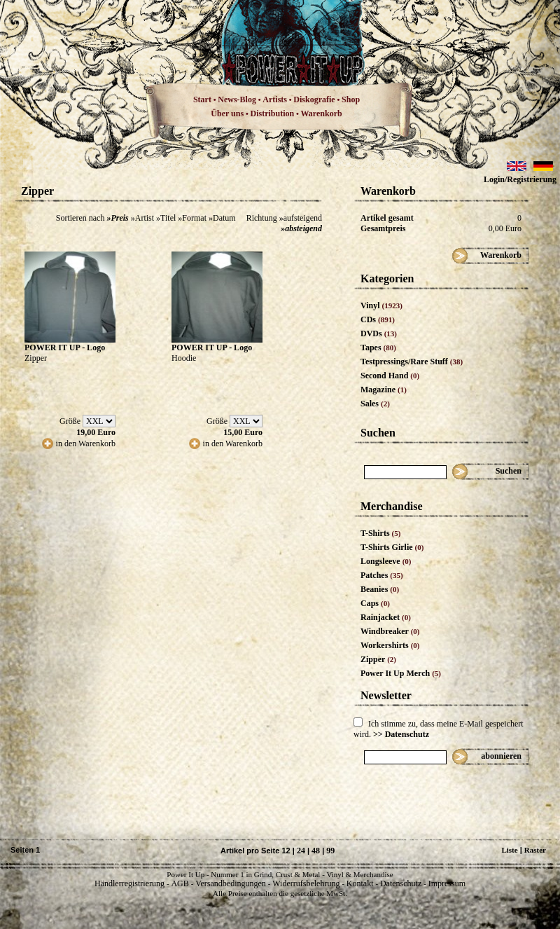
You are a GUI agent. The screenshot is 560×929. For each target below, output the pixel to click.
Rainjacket (386, 617)
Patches (382, 575)
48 (316, 851)
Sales (375, 404)
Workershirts (390, 645)
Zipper (378, 659)
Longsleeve (386, 561)
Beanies (380, 589)
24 (301, 851)
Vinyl (381, 305)
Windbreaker (390, 631)
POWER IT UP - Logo (65, 347)
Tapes (378, 347)
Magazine (384, 390)
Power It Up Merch (401, 673)
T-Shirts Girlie (392, 547)
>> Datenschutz (401, 734)
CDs (378, 319)
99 (330, 851)
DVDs (379, 333)
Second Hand (390, 376)
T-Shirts (380, 533)
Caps (375, 603)
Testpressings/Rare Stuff (412, 362)
